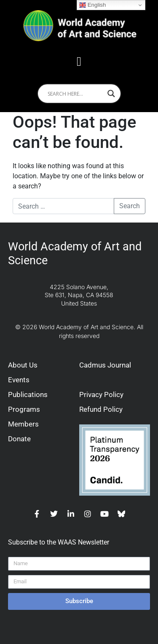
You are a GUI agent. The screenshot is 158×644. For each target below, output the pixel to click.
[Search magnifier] (111, 94)
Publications (28, 394)
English (92, 5)
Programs (24, 409)
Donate (19, 439)
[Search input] (75, 94)
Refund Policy (101, 409)
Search (130, 206)
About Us (23, 365)
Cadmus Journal (105, 365)
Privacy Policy (101, 394)
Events (19, 380)
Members (23, 424)
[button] (79, 61)
